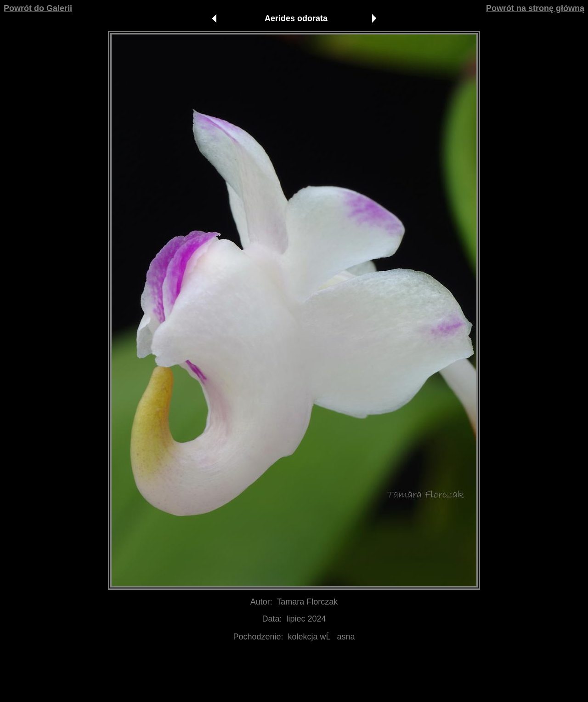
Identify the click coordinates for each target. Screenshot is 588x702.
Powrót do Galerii (38, 8)
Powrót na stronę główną (535, 8)
